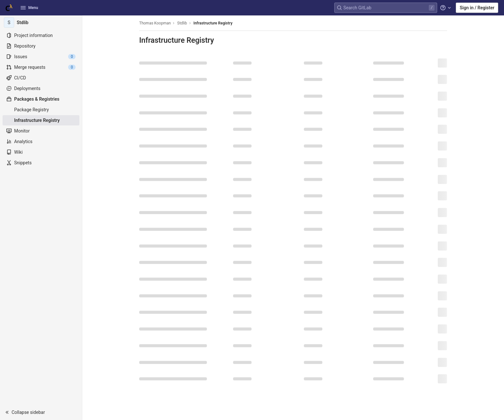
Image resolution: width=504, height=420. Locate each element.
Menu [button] (29, 8)
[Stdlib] (41, 23)
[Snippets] (41, 163)
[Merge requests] (41, 67)
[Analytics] (41, 142)
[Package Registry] (41, 110)
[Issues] (41, 57)
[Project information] (41, 35)
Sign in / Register (477, 8)
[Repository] (41, 46)
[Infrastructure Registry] (41, 120)
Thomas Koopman (155, 23)
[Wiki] (41, 152)
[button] (41, 412)
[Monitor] (41, 131)
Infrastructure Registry (213, 23)
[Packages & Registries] (41, 99)
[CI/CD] (41, 78)
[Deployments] (41, 88)
